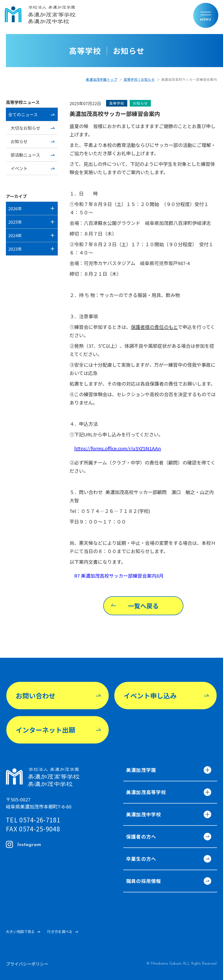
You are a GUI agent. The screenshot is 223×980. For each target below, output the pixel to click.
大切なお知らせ (25, 128)
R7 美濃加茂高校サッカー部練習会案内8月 (119, 576)
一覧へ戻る (143, 606)
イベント (19, 168)
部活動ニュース (25, 155)
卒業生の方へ (168, 859)
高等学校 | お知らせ (139, 79)
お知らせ (19, 141)
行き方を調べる (60, 931)
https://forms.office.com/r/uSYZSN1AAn (118, 448)
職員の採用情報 (168, 881)
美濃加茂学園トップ (102, 79)
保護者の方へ (168, 837)
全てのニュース (23, 114)
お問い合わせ (36, 696)
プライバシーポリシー (27, 964)
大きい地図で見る (20, 931)
